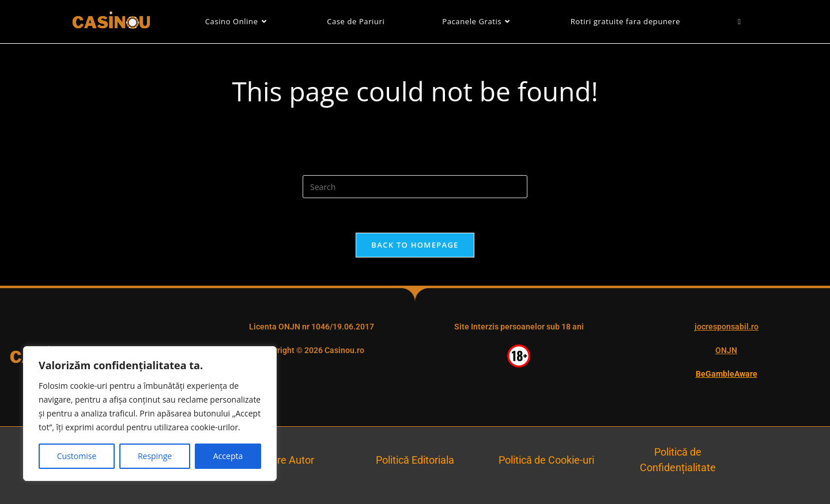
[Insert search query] (415, 187)
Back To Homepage (415, 245)
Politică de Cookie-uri (546, 460)
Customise (77, 456)
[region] (150, 414)
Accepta (228, 456)
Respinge (155, 456)
